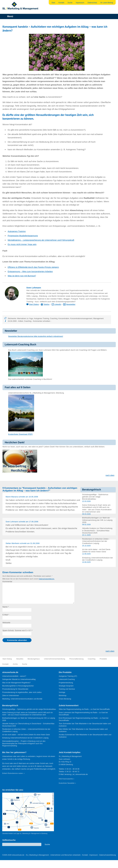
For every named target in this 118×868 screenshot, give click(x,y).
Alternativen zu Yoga (25, 318)
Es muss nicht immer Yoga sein (22, 244)
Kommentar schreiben (42, 321)
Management (98, 318)
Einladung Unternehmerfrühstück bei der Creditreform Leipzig (97, 559)
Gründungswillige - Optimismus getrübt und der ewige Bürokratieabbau (95, 497)
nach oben (110, 475)
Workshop (63, 696)
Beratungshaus (34, 659)
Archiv (15, 664)
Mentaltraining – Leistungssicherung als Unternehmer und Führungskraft (41, 240)
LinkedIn (58, 304)
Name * (6, 607)
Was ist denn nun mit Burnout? (22, 276)
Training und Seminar (67, 689)
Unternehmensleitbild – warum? (14, 676)
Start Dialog (34, 304)
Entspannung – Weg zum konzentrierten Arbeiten (30, 271)
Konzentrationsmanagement (81, 318)
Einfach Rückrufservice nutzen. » (13, 773)
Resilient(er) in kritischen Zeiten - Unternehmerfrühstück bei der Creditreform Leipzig (96, 541)
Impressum (80, 3)
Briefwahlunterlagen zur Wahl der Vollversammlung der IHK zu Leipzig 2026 (97, 520)
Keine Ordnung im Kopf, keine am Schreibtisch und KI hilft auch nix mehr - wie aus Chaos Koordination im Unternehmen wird (97, 508)
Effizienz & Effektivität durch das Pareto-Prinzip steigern (33, 267)
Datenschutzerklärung (108, 855)
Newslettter (71, 304)
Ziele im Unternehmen (11, 696)
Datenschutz (92, 3)
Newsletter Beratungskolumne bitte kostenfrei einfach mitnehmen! (36, 336)
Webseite (6, 623)
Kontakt (61, 3)
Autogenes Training (17, 231)
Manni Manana (12, 497)
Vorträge (62, 692)
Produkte (103, 659)
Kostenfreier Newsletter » (67, 783)
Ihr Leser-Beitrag (107, 3)
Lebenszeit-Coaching (67, 679)
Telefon (46, 304)
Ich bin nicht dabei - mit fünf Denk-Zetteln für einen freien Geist (96, 551)
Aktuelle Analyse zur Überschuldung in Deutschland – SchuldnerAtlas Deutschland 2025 (97, 531)
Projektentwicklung (66, 683)
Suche (70, 3)
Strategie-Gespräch (66, 686)
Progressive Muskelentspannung (23, 236)
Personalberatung (76, 659)
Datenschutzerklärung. (47, 579)
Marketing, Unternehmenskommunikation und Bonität (22, 699)
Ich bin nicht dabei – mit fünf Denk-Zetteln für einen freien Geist (26, 735)
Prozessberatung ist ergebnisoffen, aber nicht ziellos (22, 692)
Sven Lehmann (34, 288)
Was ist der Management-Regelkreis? (16, 683)
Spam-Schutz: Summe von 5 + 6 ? (17, 630)
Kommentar (7, 582)
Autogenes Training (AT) (68, 676)
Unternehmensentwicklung (54, 659)
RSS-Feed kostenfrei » (66, 779)
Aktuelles (20, 659)
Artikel (20, 321)
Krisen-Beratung (65, 699)
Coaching (54, 318)
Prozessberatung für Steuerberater (15, 689)
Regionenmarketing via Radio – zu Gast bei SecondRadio (88, 709)
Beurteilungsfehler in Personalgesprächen (18, 686)
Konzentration (64, 318)
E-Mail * (6, 615)
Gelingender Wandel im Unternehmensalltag (19, 679)
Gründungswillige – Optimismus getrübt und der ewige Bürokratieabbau (29, 709)
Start (53, 3)
